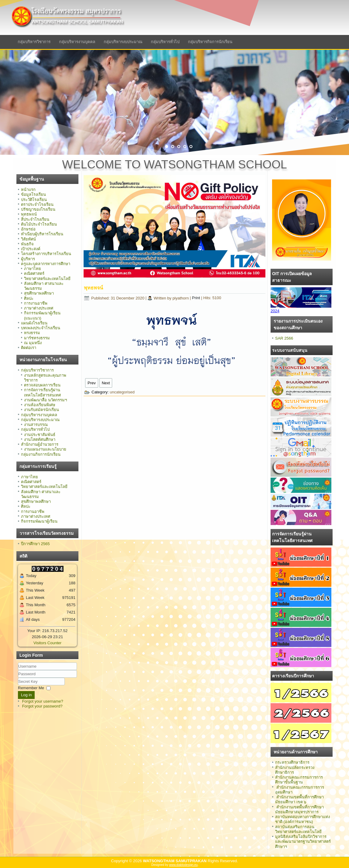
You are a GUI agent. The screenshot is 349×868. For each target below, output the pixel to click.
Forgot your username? (43, 701)
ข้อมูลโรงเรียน (33, 194)
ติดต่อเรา (29, 348)
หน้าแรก (28, 190)
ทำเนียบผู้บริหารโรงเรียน (42, 234)
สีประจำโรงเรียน (35, 219)
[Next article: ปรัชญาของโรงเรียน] (106, 383)
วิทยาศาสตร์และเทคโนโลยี (47, 279)
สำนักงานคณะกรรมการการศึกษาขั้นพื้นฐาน (299, 780)
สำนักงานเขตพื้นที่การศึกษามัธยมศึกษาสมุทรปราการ (299, 809)
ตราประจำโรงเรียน (37, 204)
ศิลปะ (29, 298)
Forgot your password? (42, 706)
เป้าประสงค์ (31, 249)
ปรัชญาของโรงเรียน (38, 209)
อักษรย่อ (28, 229)
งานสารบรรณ (36, 425)
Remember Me (31, 688)
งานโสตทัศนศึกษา (40, 439)
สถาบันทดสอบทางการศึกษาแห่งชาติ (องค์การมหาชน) (302, 819)
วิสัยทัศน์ (28, 239)
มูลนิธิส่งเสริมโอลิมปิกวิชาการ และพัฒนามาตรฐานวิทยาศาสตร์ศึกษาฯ (303, 842)
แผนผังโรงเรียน (34, 323)
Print (196, 298)
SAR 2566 (284, 338)
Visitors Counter (47, 643)
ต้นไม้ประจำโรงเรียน (39, 224)
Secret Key (18, 678)
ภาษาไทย (33, 269)
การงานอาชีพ (36, 303)
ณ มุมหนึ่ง (33, 343)
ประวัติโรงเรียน (34, 200)
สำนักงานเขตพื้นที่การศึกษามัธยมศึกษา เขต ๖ (299, 799)
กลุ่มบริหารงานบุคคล (77, 42)
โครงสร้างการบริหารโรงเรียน (46, 254)
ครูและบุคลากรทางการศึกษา (46, 264)
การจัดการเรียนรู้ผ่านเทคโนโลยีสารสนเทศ (42, 392)
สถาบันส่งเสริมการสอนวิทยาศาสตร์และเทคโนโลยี (298, 829)
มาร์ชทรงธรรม (37, 338)
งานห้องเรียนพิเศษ (40, 405)
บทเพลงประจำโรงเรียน (41, 328)
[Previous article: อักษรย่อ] (92, 383)
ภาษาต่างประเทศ (39, 308)
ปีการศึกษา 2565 (35, 544)
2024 (275, 311)
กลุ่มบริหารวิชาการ (34, 42)
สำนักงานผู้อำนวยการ (40, 444)
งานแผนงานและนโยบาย (45, 449)
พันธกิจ (27, 244)
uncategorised (122, 392)
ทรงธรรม (32, 333)
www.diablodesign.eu (183, 865)
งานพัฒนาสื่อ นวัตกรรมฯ (45, 400)
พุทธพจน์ (29, 214)
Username (18, 670)
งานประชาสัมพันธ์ (40, 435)
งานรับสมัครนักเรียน (41, 410)
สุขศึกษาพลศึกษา (39, 293)
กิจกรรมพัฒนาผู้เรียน (39, 521)
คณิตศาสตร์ (34, 273)
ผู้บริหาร (28, 259)
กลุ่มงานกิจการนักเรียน (41, 454)
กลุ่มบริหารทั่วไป (165, 42)
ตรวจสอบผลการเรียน (42, 385)
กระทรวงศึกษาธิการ (292, 762)
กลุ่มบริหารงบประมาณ (123, 42)
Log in (26, 695)
